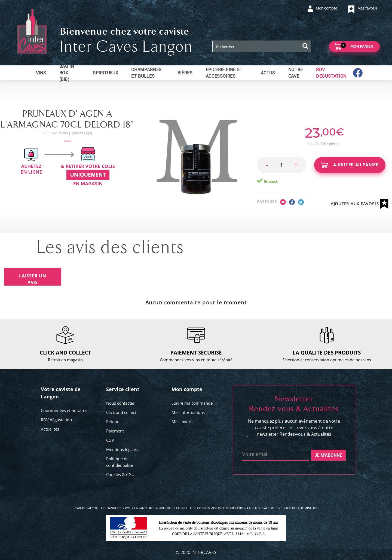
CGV (110, 440)
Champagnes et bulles (146, 73)
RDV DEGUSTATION (331, 73)
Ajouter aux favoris (360, 204)
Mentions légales (122, 449)
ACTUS (268, 73)
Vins (41, 73)
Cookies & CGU (120, 474)
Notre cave (296, 73)
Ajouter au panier (350, 165)
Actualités (50, 429)
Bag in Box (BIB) (67, 73)
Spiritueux (105, 73)
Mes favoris (182, 422)
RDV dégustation (56, 420)
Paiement (115, 431)
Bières (185, 73)
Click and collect (121, 412)
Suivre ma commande (192, 403)
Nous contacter (120, 403)
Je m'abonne (328, 455)
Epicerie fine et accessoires (224, 73)
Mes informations (188, 412)
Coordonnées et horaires (64, 410)
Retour (112, 422)
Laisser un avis (33, 279)
